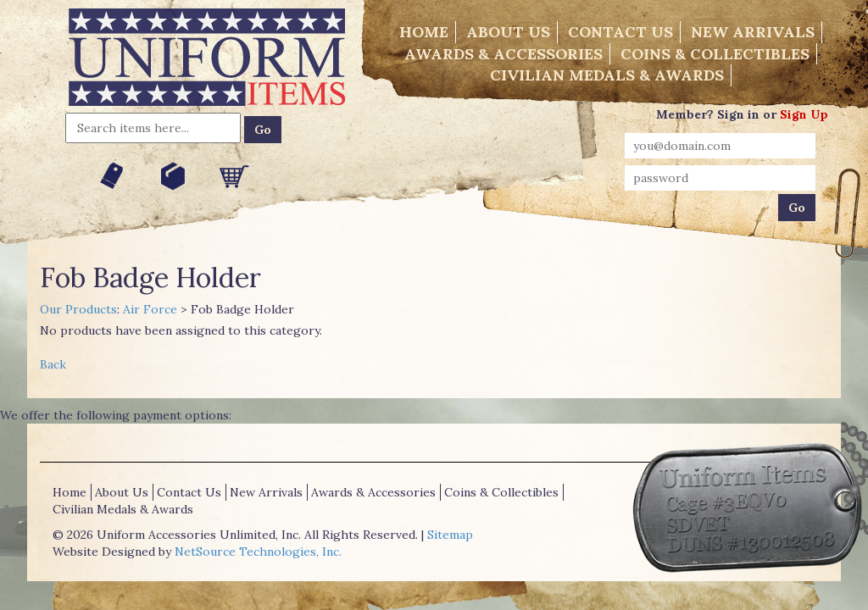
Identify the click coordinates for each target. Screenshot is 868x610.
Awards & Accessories (504, 54)
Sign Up (804, 114)
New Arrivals (753, 32)
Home (424, 32)
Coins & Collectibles (715, 54)
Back (53, 364)
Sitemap (450, 535)
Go (263, 130)
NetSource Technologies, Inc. (258, 552)
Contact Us (620, 32)
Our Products (78, 309)
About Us (508, 32)
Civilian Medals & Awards (607, 75)
